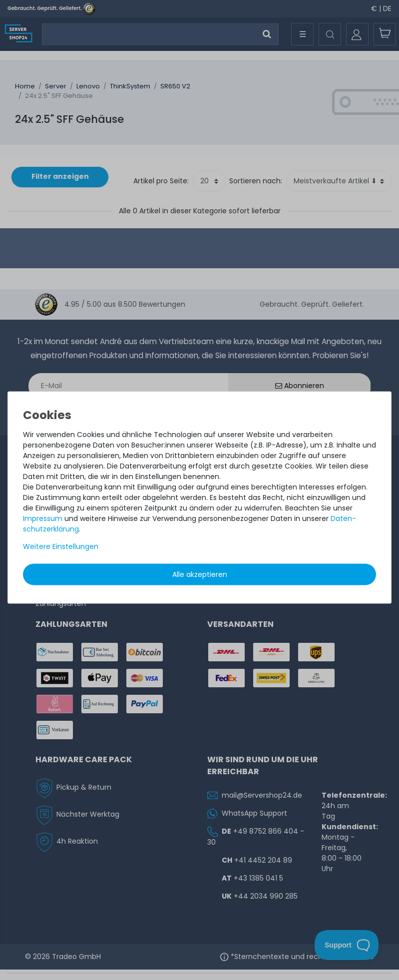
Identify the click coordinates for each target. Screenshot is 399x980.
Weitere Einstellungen (61, 546)
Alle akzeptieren (200, 574)
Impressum (43, 518)
